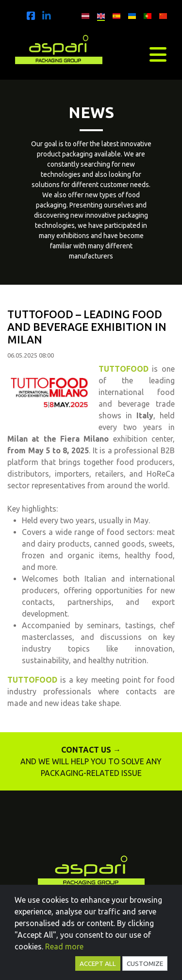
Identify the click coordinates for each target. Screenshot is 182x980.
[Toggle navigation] (158, 54)
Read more (64, 946)
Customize (145, 963)
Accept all (98, 963)
